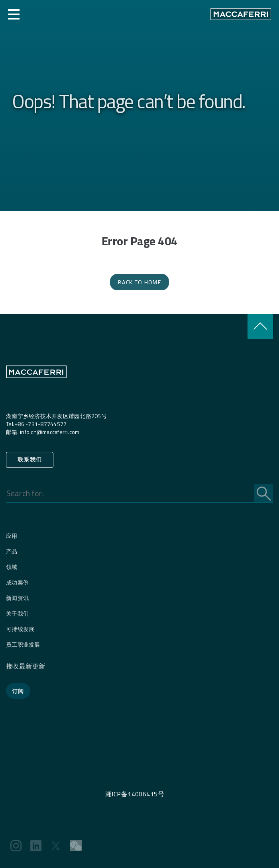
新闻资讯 (17, 598)
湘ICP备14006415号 (135, 794)
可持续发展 (20, 629)
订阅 (18, 691)
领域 (12, 567)
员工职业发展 (23, 644)
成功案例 (17, 582)
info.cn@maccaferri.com (50, 432)
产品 (12, 551)
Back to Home (139, 282)
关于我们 (17, 613)
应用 (12, 536)
